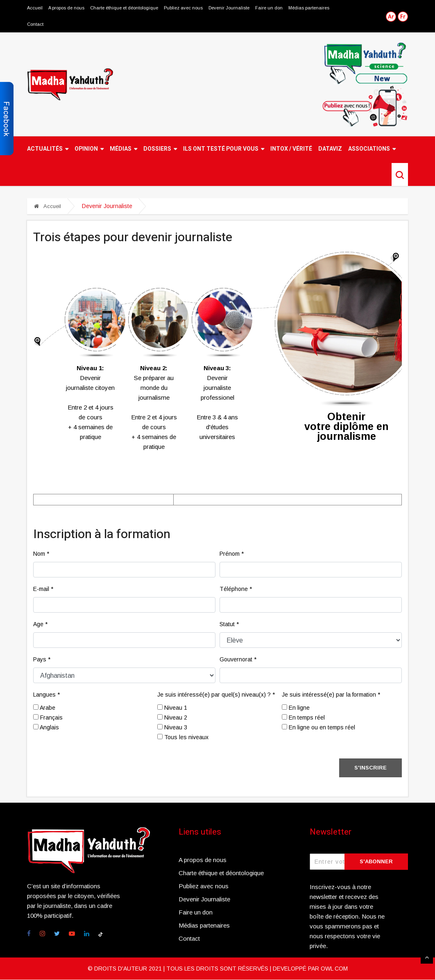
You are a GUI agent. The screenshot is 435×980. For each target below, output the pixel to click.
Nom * (41, 554)
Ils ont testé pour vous (224, 149)
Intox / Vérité (291, 149)
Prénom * (232, 554)
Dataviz (330, 149)
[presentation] (95, 775)
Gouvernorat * (238, 660)
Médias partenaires (310, 8)
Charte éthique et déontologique (124, 8)
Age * (40, 625)
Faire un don (270, 8)
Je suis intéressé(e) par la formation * (331, 695)
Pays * (42, 660)
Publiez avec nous (184, 8)
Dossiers (160, 149)
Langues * (46, 695)
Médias (123, 149)
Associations (372, 149)
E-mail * (43, 589)
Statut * (229, 625)
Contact (35, 25)
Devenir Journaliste (230, 8)
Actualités (48, 149)
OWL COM (334, 969)
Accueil (35, 8)
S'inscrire (370, 768)
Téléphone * (236, 589)
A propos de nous (66, 8)
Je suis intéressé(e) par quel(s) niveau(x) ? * (216, 695)
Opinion (89, 149)
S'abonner (376, 862)
